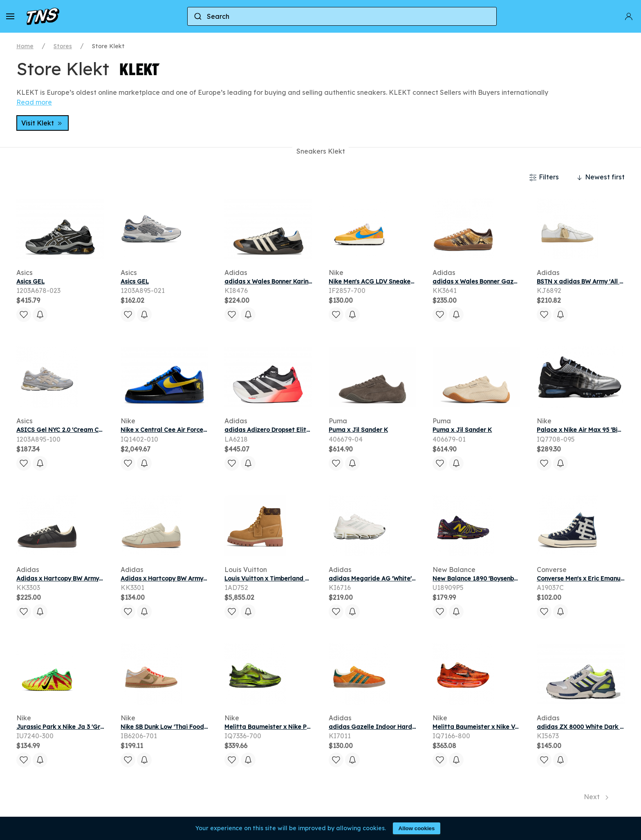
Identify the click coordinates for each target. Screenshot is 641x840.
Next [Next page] (596, 797)
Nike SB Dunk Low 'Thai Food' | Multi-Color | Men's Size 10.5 (205, 727)
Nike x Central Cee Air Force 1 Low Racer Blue (188, 430)
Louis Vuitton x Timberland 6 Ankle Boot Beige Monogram (309, 579)
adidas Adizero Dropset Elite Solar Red (282, 430)
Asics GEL (30, 281)
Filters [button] (544, 177)
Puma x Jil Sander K (358, 430)
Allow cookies (417, 828)
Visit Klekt (43, 123)
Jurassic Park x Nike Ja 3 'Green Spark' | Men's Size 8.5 (96, 727)
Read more (34, 102)
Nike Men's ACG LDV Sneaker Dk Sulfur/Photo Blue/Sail (410, 281)
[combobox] (342, 16)
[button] (10, 16)
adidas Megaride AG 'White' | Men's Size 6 (390, 579)
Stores (63, 46)
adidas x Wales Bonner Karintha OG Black (286, 281)
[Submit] (197, 16)
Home (25, 46)
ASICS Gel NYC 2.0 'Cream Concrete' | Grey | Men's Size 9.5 (101, 430)
